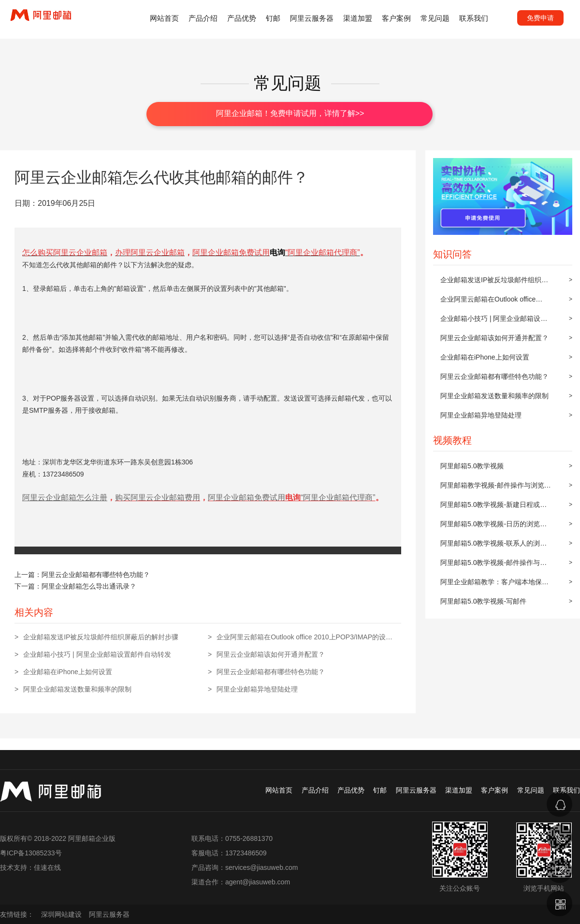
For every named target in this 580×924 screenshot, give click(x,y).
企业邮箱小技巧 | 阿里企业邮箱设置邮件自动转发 (494, 321)
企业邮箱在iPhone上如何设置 (485, 357)
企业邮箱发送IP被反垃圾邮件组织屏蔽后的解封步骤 (494, 283)
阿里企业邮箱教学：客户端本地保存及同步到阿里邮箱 (494, 585)
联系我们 (474, 18)
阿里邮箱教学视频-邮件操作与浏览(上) (492, 488)
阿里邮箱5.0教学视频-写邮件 (483, 601)
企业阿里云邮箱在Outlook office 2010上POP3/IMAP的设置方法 (488, 302)
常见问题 (435, 18)
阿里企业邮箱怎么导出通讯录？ (89, 586)
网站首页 (164, 18)
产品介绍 (203, 18)
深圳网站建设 (61, 914)
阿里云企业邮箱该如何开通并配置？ (494, 338)
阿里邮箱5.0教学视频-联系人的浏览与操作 (493, 546)
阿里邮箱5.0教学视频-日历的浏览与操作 (493, 527)
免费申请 (540, 18)
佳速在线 (47, 867)
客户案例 (396, 18)
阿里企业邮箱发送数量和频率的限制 (494, 396)
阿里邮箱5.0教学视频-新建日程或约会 (493, 507)
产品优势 (242, 18)
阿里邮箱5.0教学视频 (472, 466)
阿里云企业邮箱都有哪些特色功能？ (494, 376)
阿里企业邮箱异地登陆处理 (481, 415)
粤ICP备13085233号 (31, 853)
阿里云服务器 (312, 18)
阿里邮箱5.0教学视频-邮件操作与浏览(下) (493, 565)
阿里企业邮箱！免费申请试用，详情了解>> (290, 113)
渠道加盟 (358, 18)
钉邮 (273, 18)
